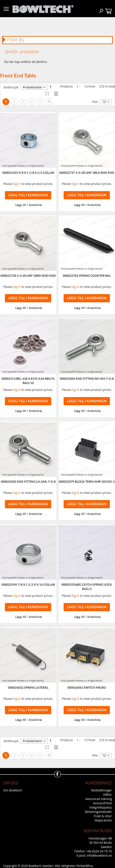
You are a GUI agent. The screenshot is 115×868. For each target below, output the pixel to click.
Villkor (107, 795)
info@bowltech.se (99, 855)
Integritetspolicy (101, 807)
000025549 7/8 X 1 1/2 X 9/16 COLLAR (28, 585)
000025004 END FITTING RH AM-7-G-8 (87, 379)
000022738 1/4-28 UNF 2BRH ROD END (28, 276)
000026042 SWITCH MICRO (87, 688)
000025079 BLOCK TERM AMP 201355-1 (87, 482)
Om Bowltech (13, 790)
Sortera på (11, 87)
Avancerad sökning (99, 799)
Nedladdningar (101, 790)
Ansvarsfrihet (102, 803)
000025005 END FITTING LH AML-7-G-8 (28, 482)
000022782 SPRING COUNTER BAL (87, 276)
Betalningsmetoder (98, 812)
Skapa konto (103, 820)
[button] (87, 205)
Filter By (16, 40)
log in (17, 184)
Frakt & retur (103, 816)
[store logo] (43, 8)
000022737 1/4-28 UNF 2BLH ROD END (87, 173)
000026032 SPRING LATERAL (28, 688)
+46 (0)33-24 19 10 (99, 851)
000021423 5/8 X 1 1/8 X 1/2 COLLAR (28, 173)
